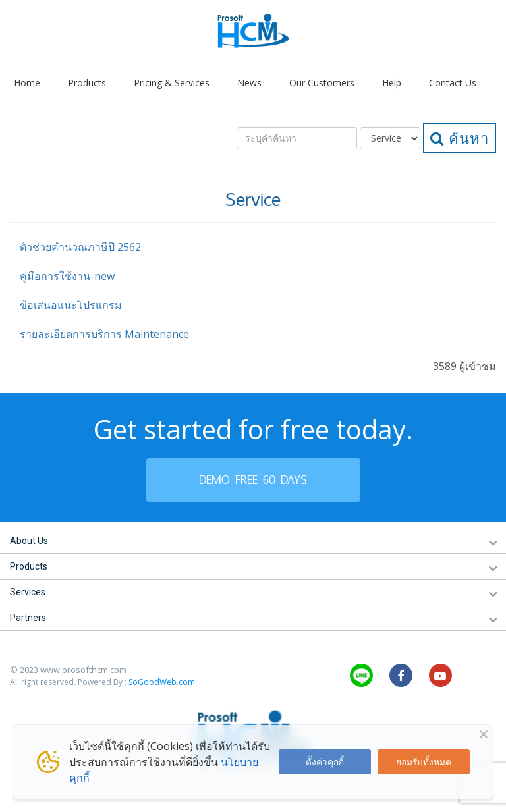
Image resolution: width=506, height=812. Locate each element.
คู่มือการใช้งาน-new (67, 276)
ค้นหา (460, 138)
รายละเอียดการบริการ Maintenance (104, 334)
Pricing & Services (172, 83)
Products (87, 83)
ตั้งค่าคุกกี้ (325, 762)
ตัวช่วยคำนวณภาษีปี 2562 (80, 247)
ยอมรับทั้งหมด (424, 762)
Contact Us (453, 83)
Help (392, 83)
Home (27, 83)
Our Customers (322, 83)
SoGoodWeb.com (162, 682)
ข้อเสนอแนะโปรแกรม (71, 305)
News (249, 83)
